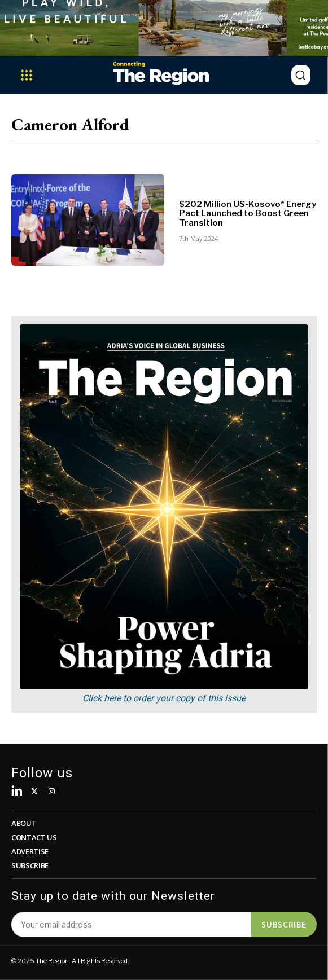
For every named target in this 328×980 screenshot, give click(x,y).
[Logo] (161, 73)
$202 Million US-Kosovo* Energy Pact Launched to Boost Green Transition (248, 214)
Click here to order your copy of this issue (164, 698)
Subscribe (284, 924)
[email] (131, 924)
